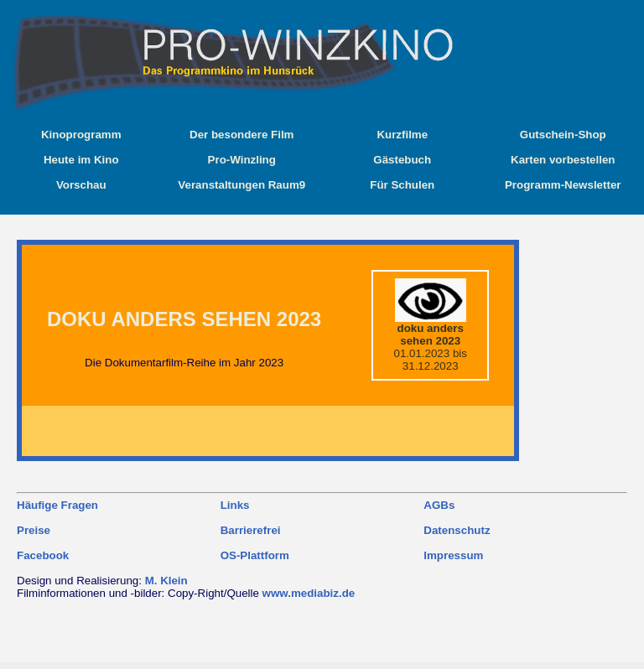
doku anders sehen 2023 (184, 319)
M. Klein (166, 581)
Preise (34, 530)
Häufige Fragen (57, 505)
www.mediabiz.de (309, 593)
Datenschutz (457, 530)
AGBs (439, 505)
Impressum (453, 555)
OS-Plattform (255, 555)
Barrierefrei (251, 530)
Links (235, 505)
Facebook (43, 555)
